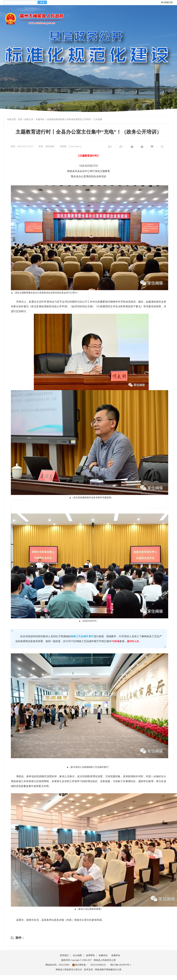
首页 (20, 119)
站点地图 (77, 955)
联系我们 (64, 955)
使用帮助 (90, 955)
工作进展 (98, 119)
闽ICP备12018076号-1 (121, 965)
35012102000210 (98, 965)
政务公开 (29, 119)
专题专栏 (40, 119)
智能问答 (167, 3)
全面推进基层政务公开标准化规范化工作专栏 (69, 119)
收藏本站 (103, 955)
